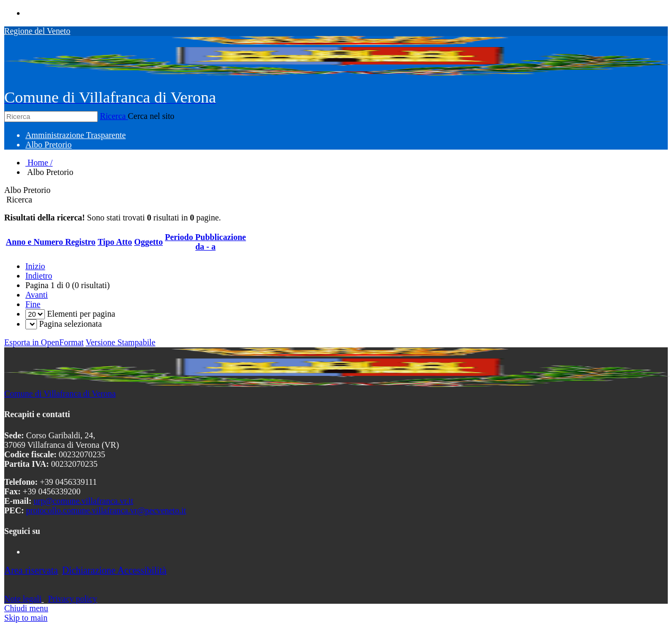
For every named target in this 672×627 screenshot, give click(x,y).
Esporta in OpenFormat (44, 342)
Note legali (23, 599)
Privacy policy (73, 599)
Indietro (39, 276)
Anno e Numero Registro (51, 242)
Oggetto (149, 242)
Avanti (36, 295)
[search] (336, 200)
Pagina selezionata (71, 324)
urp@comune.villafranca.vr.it (84, 501)
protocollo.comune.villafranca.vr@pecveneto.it (106, 510)
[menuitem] (76, 135)
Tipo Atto (115, 242)
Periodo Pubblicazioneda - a (205, 242)
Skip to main (26, 618)
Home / (39, 163)
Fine (33, 304)
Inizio (35, 266)
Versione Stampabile (121, 342)
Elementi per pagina (81, 314)
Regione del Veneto (37, 31)
